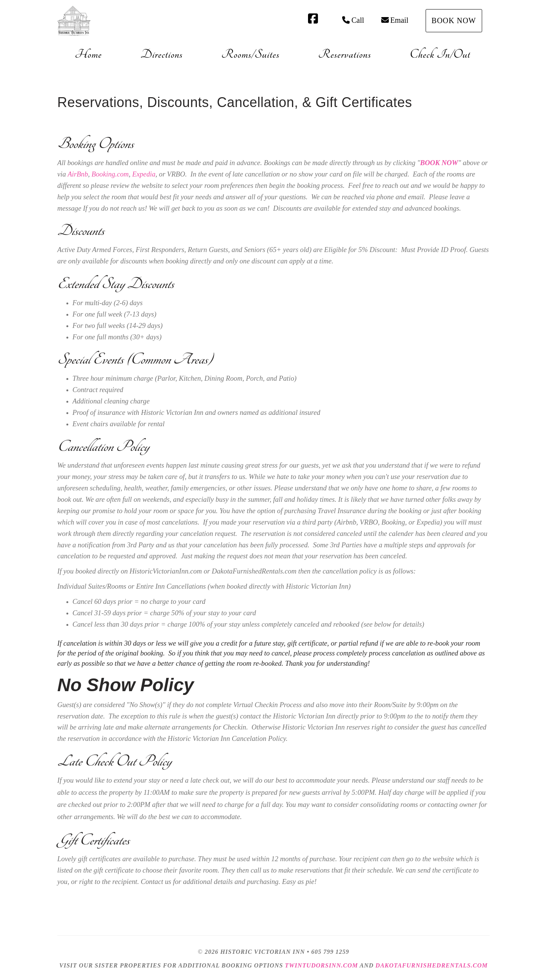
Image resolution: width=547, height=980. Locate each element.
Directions (161, 54)
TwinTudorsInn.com (321, 965)
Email (395, 20)
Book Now (454, 20)
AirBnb (78, 174)
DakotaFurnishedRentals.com (432, 965)
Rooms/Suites (251, 54)
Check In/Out (440, 54)
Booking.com (110, 174)
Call (353, 20)
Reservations (345, 54)
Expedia (144, 174)
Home (88, 54)
